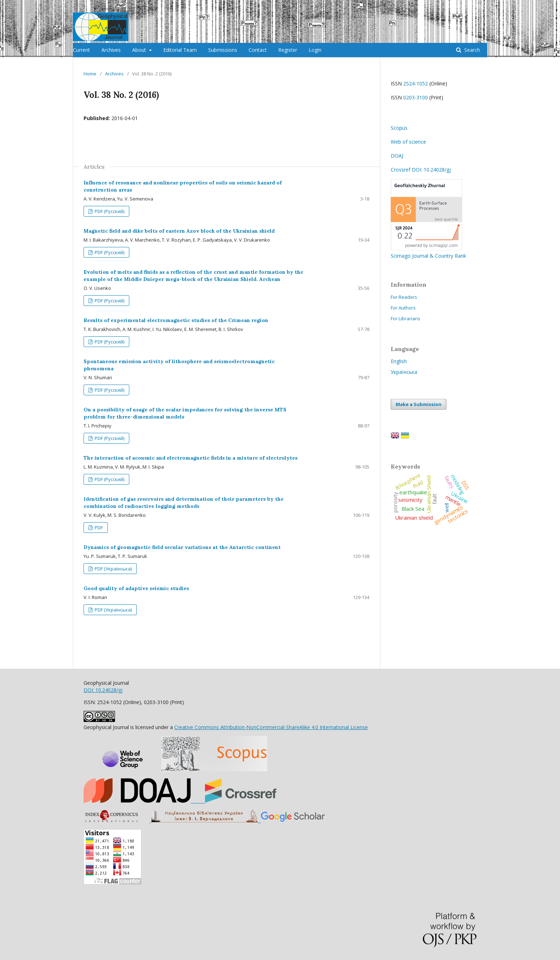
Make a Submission (419, 404)
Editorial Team (180, 50)
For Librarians (406, 318)
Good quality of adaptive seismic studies (136, 588)
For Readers (404, 297)
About (140, 50)
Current (81, 50)
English (399, 361)
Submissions (223, 50)
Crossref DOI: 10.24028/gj (421, 170)
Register (288, 50)
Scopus (399, 128)
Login (315, 50)
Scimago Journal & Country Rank (428, 252)
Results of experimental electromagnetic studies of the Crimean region (176, 320)
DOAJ (397, 156)
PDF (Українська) (113, 569)
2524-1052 (416, 83)
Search (471, 50)
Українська (404, 372)
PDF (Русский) (109, 211)
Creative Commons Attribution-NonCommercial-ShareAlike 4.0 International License (271, 727)
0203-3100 (416, 97)
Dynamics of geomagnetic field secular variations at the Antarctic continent (182, 547)
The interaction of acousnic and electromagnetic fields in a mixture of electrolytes (191, 458)
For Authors (403, 308)
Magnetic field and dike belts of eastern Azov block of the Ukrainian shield (179, 231)
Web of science (408, 142)
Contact (258, 50)
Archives (111, 50)
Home (90, 74)
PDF (98, 528)
